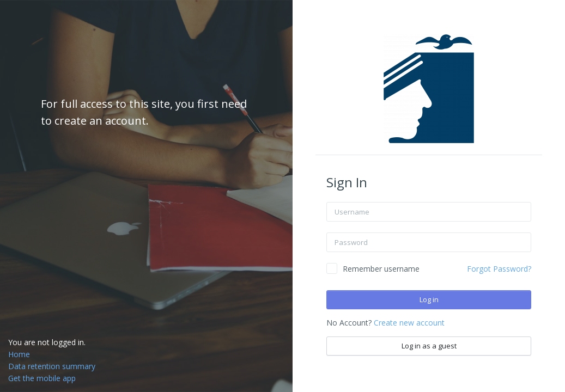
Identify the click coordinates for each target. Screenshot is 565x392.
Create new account (409, 323)
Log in (429, 299)
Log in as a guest (429, 346)
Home (19, 354)
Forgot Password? (499, 269)
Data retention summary (52, 366)
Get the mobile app (42, 378)
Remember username (381, 269)
